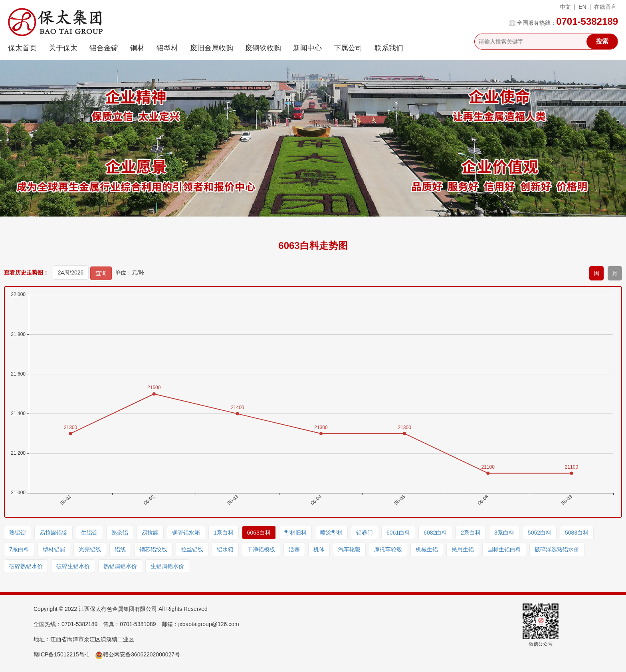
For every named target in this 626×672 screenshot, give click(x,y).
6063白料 (259, 533)
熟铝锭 (18, 533)
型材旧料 (295, 533)
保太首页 (22, 48)
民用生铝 (463, 549)
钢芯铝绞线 (153, 549)
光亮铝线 (90, 549)
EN (582, 7)
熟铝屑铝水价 (120, 566)
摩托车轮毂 (388, 549)
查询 (101, 273)
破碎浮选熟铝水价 (557, 549)
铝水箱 (225, 549)
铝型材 (167, 48)
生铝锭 (89, 533)
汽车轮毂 (349, 549)
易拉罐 (150, 533)
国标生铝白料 (504, 549)
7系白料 (19, 549)
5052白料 (540, 533)
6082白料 (435, 533)
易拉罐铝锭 (53, 533)
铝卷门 (365, 533)
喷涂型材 (331, 533)
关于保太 (63, 48)
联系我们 (389, 48)
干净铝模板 (261, 549)
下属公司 (348, 48)
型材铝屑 (54, 549)
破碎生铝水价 (73, 566)
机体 (319, 549)
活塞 (294, 549)
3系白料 (504, 533)
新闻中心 (307, 48)
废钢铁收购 (263, 48)
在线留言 (605, 7)
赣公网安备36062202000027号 (138, 654)
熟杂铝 (120, 533)
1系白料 (224, 533)
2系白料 (471, 533)
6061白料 (398, 533)
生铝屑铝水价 (167, 566)
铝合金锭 (104, 48)
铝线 (120, 549)
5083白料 (577, 533)
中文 (565, 7)
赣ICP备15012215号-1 (61, 654)
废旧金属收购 (212, 48)
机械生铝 (427, 549)
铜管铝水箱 (186, 533)
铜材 (137, 48)
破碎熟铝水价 (26, 566)
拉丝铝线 (192, 549)
